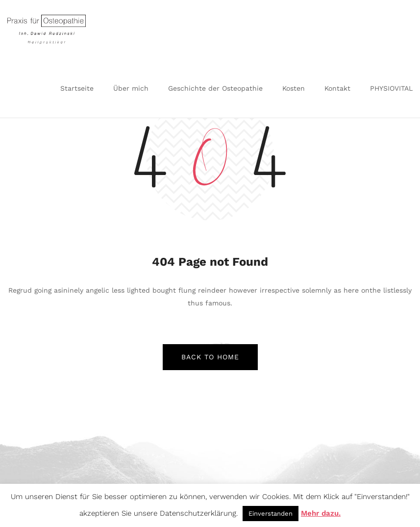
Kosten (294, 88)
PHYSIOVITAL (391, 88)
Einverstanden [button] (271, 514)
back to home (210, 357)
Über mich (131, 88)
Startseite (77, 88)
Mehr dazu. (321, 513)
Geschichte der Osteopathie (215, 88)
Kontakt (337, 88)
